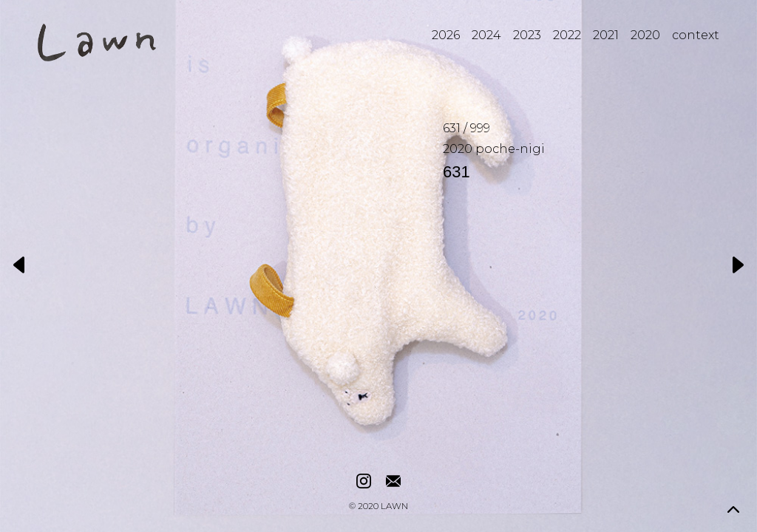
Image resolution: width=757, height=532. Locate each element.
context (696, 35)
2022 (567, 35)
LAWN (394, 507)
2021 (606, 35)
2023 (527, 35)
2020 (645, 35)
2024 (486, 35)
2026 (446, 35)
